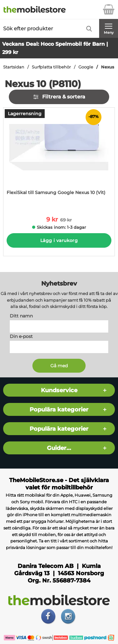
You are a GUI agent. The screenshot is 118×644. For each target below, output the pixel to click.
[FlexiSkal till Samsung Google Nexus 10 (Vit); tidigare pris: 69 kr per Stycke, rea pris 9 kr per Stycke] (59, 157)
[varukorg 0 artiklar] (109, 9)
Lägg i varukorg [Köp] (59, 240)
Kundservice (59, 390)
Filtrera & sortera (59, 97)
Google (86, 67)
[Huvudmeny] (109, 28)
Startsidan (14, 67)
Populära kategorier (59, 409)
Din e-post (21, 336)
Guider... (59, 448)
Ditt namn (21, 316)
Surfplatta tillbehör (51, 67)
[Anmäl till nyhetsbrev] (59, 366)
